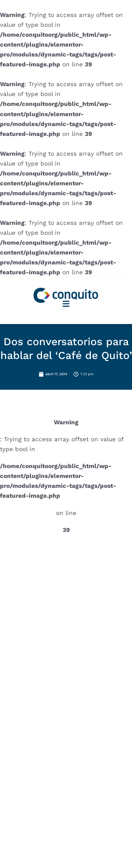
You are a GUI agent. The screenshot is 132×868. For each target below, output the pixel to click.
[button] (66, 304)
